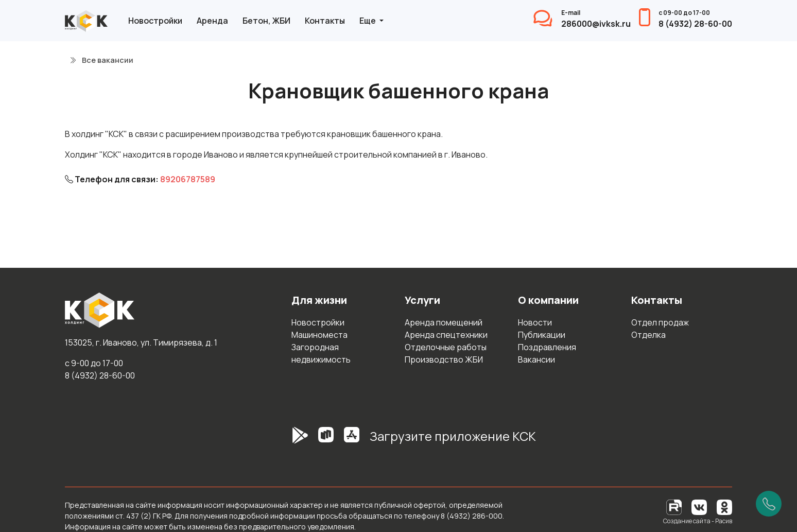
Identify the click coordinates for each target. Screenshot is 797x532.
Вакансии (536, 359)
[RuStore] (326, 440)
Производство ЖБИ (444, 359)
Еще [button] (368, 21)
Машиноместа (319, 335)
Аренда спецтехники (446, 335)
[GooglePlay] (285, 440)
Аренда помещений (444, 322)
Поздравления (547, 347)
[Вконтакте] (699, 507)
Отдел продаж (660, 322)
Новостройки (155, 21)
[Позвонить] (769, 504)
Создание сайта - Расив (698, 521)
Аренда (212, 21)
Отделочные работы (446, 347)
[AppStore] (352, 440)
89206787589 (188, 179)
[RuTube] (675, 507)
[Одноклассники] (724, 507)
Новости (535, 322)
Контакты (325, 21)
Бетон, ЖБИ (266, 21)
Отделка (648, 335)
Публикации (542, 335)
